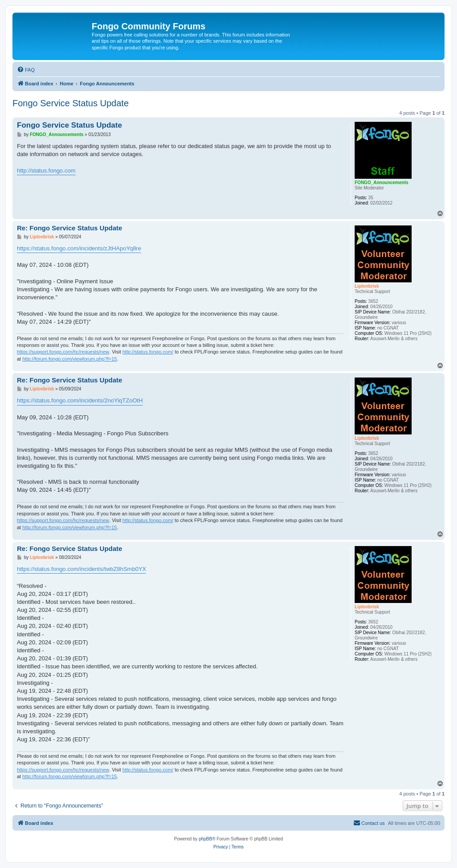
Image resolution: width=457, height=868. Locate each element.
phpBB (206, 839)
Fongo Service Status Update (71, 103)
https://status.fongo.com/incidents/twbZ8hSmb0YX (81, 569)
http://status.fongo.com (46, 171)
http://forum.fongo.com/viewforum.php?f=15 (69, 359)
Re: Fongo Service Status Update (70, 228)
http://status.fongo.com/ (148, 352)
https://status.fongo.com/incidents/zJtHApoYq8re (79, 248)
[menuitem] (26, 70)
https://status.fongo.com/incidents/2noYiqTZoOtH (80, 400)
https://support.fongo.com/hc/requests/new (63, 352)
